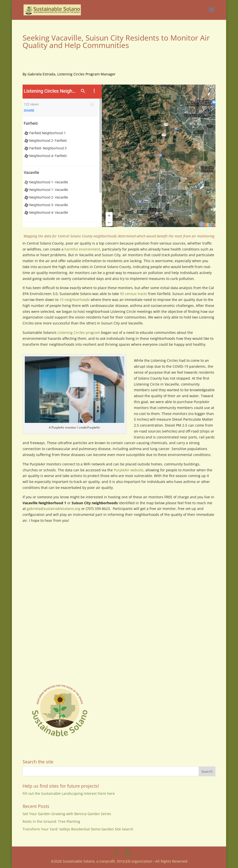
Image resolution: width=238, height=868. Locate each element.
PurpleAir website (129, 470)
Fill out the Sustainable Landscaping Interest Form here (69, 793)
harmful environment (82, 249)
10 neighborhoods (75, 300)
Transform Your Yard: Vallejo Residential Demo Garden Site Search (78, 829)
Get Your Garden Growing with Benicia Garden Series (67, 814)
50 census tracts (134, 294)
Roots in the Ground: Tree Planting (51, 821)
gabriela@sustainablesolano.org (54, 509)
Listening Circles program (79, 332)
